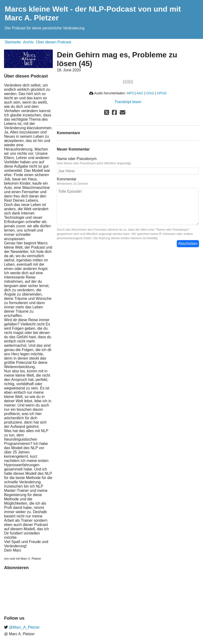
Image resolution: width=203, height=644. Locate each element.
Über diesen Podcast (54, 42)
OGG (150, 93)
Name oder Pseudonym (77, 159)
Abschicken (188, 244)
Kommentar (67, 179)
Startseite (13, 42)
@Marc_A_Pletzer (24, 627)
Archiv (28, 42)
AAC (140, 93)
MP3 (130, 93)
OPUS (162, 93)
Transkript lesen (128, 102)
